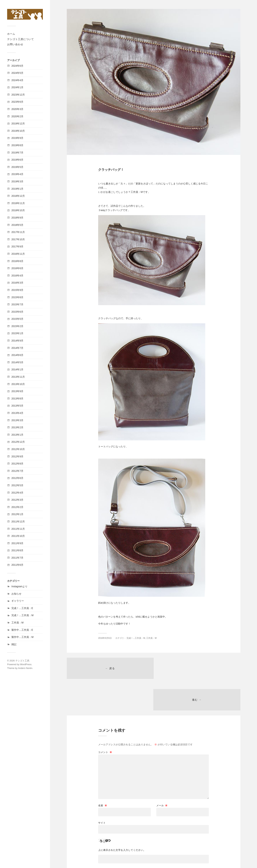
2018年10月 (18, 210)
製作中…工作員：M (22, 637)
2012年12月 (18, 442)
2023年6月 (17, 102)
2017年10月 (18, 239)
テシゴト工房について (21, 39)
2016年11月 (18, 254)
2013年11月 (18, 377)
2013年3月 (17, 420)
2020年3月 (17, 109)
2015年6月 (17, 312)
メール (162, 775)
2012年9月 (17, 456)
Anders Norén (25, 668)
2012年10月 (18, 449)
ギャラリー (18, 601)
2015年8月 (17, 297)
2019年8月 (17, 145)
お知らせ (16, 594)
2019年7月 (17, 153)
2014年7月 (17, 348)
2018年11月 (18, 203)
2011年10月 (18, 536)
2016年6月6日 (105, 638)
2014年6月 (17, 355)
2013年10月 (18, 384)
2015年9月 (17, 290)
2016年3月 (17, 283)
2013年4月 (17, 413)
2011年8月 (17, 550)
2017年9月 (17, 246)
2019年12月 (18, 124)
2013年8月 (17, 399)
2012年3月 (17, 500)
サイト (102, 792)
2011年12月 (18, 522)
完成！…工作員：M (22, 615)
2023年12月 (18, 95)
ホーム (11, 34)
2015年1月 (17, 333)
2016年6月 (17, 268)
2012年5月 (17, 485)
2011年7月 (17, 558)
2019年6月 (17, 160)
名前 (103, 775)
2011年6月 (17, 565)
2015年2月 (17, 326)
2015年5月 (17, 319)
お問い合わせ (15, 44)
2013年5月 (17, 406)
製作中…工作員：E (22, 630)
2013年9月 (17, 391)
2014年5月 (17, 362)
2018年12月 (18, 196)
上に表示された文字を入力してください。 (122, 819)
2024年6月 (17, 66)
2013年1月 (17, 435)
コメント (105, 721)
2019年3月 (17, 181)
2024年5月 (17, 73)
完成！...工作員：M (136, 638)
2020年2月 (17, 116)
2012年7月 (17, 471)
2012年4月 (17, 493)
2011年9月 (17, 543)
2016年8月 (17, 261)
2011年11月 (18, 529)
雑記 (14, 644)
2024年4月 (17, 80)
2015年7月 (17, 304)
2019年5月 (17, 167)
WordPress (26, 664)
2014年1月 (17, 369)
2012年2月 (17, 507)
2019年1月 (17, 189)
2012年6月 (17, 478)
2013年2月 (17, 427)
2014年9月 (17, 341)
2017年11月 (18, 232)
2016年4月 (17, 276)
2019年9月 (17, 138)
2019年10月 (18, 131)
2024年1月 (17, 87)
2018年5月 (17, 225)
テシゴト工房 (22, 661)
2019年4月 (17, 174)
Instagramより (19, 586)
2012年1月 (17, 514)
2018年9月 (17, 218)
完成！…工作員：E (22, 608)
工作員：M (17, 623)
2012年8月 (17, 464)
